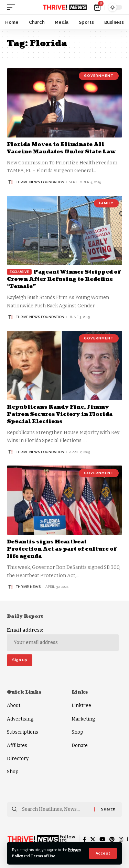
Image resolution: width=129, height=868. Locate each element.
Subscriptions (23, 732)
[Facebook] (84, 839)
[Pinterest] (112, 839)
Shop (13, 772)
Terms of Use (43, 856)
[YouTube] (102, 839)
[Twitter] (93, 839)
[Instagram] (121, 839)
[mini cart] (98, 7)
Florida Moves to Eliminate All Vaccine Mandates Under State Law (61, 148)
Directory (18, 759)
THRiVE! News (28, 587)
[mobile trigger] (13, 7)
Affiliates (17, 746)
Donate (80, 746)
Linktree (81, 706)
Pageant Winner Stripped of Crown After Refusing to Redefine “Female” (64, 279)
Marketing (83, 719)
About (14, 706)
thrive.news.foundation (40, 182)
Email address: (63, 639)
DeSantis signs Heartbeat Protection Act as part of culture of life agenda (62, 549)
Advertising (20, 719)
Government (99, 76)
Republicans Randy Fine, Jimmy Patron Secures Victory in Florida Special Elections (60, 414)
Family (106, 203)
